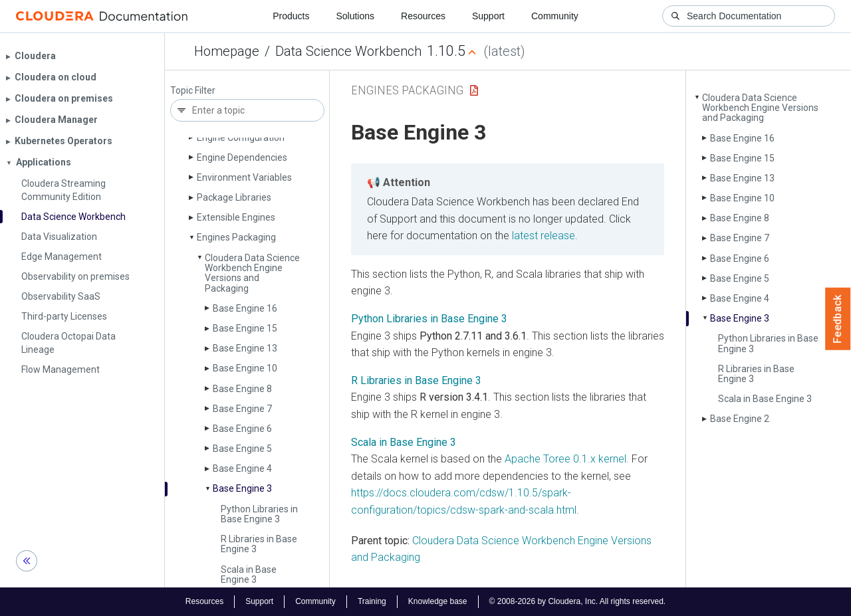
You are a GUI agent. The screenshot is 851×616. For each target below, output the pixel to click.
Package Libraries (234, 197)
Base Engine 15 (245, 328)
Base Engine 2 (740, 419)
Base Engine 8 (242, 389)
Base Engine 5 (242, 449)
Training (372, 601)
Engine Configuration (241, 138)
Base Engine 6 (242, 429)
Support (488, 16)
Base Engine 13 (245, 348)
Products (291, 16)
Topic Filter (193, 91)
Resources (423, 16)
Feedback (838, 319)
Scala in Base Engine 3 (249, 574)
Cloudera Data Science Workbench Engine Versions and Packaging (252, 273)
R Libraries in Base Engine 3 (259, 544)
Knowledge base (438, 601)
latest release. (545, 236)
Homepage (227, 51)
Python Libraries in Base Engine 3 (259, 514)
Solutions (355, 16)
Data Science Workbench (348, 51)
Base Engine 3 (242, 488)
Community (555, 16)
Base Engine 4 (242, 468)
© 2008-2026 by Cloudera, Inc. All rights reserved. (578, 601)
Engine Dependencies (242, 157)
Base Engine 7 (242, 409)
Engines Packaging (236, 237)
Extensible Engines (236, 217)
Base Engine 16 (245, 308)
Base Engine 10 (245, 368)
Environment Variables (244, 177)
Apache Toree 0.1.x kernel (565, 459)
